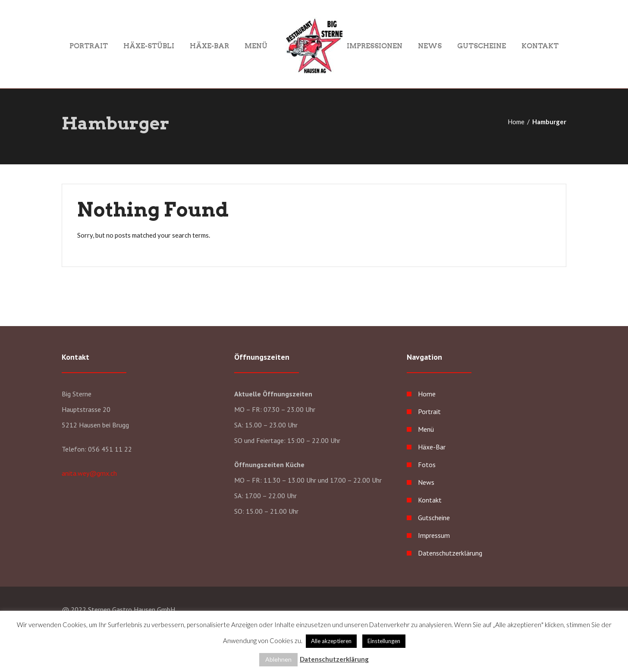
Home (516, 122)
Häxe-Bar (209, 46)
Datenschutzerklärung (450, 553)
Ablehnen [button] (278, 659)
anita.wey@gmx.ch (89, 473)
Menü (256, 46)
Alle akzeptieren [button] (331, 641)
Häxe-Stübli (149, 46)
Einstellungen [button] (384, 641)
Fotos (427, 465)
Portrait (89, 46)
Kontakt (540, 46)
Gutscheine (482, 46)
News (430, 46)
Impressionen (375, 46)
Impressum (434, 535)
